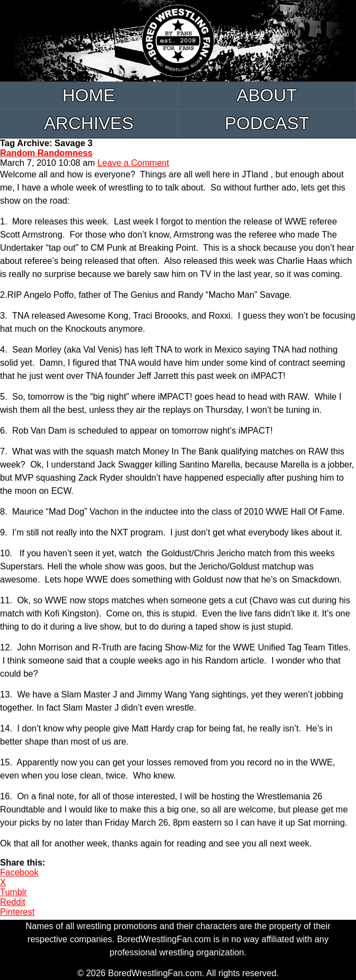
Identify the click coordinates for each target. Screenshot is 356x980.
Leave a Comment (133, 163)
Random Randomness (46, 153)
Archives (89, 123)
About (267, 95)
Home (89, 95)
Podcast (267, 123)
